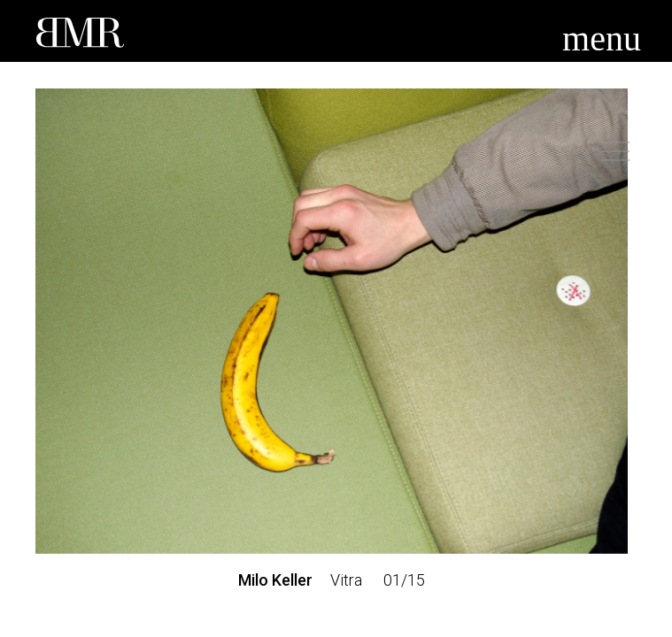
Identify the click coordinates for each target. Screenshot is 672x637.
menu (602, 38)
